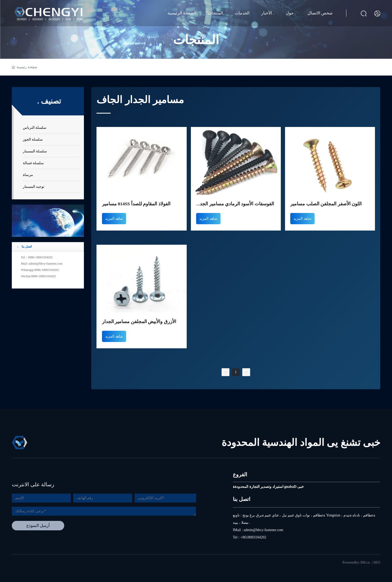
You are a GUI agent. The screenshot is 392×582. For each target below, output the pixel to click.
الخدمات (242, 13)
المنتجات (215, 13)
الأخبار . (268, 13)
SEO (377, 558)
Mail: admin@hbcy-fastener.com (42, 264)
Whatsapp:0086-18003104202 (40, 270)
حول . (291, 13)
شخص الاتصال (320, 13)
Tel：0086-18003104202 (37, 257)
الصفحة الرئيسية (182, 13)
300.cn (365, 558)
